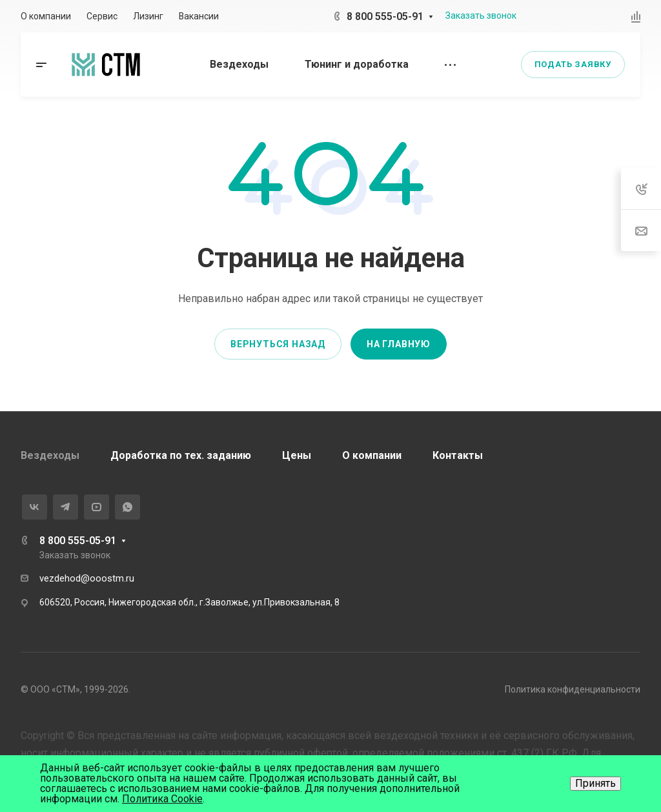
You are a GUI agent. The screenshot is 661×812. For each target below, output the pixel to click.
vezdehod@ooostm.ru (87, 578)
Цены (297, 455)
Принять (595, 783)
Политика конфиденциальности (573, 689)
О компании (372, 455)
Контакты (458, 455)
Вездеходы (50, 455)
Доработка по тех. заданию (181, 455)
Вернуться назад (278, 344)
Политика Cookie (162, 799)
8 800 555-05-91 (385, 16)
